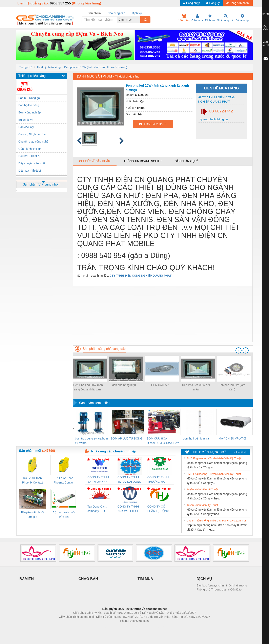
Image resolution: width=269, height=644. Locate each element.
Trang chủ (26, 67)
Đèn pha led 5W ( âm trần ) (232, 387)
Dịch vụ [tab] (137, 13)
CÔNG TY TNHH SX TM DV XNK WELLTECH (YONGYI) (98, 480)
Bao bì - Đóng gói (29, 98)
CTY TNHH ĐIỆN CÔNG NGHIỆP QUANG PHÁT (216, 99)
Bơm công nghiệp (29, 112)
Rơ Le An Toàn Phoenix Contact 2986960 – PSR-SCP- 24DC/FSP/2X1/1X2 (32, 481)
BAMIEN (27, 579)
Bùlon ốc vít (26, 120)
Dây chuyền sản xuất (32, 163)
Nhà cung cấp (226, 18)
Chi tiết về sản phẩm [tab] (95, 161)
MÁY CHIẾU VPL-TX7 (233, 438)
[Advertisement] (163, 314)
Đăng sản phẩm (238, 3)
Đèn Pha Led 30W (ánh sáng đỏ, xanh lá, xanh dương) (88, 388)
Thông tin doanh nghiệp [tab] (142, 161)
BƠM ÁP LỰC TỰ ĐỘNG (127, 438)
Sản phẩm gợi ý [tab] (187, 161)
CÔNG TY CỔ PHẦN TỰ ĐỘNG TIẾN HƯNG (158, 509)
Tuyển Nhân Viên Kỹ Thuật (202, 489)
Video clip (243, 18)
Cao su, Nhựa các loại (32, 134)
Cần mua (197, 18)
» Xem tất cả (240, 452)
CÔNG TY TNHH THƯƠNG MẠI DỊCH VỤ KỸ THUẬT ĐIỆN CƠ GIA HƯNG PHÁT (159, 480)
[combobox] (139, 20)
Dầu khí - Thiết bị (29, 156)
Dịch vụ (210, 18)
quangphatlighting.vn (214, 119)
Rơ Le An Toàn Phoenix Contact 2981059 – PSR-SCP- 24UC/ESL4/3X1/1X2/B (64, 481)
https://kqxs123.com (154, 627)
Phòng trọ (109, 627)
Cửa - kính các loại (30, 149)
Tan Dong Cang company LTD (97, 509)
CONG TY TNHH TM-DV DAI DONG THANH (129, 480)
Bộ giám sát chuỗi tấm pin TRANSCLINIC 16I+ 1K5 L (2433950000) (64, 515)
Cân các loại (26, 127)
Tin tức (266, 14)
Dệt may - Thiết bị (30, 171)
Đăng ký (213, 3)
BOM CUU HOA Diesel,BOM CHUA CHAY (163, 441)
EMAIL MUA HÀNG (153, 124)
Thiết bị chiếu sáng (49, 67)
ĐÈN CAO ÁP (160, 385)
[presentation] (239, 350)
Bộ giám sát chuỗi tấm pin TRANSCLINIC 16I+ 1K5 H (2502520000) (33, 515)
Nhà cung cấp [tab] (116, 13)
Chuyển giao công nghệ (33, 142)
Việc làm (184, 18)
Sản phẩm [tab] (94, 13)
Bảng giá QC (265, 43)
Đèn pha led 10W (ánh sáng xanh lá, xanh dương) (96, 67)
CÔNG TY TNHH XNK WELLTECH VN (128, 509)
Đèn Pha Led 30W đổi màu (196, 387)
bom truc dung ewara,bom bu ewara (91, 441)
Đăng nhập (192, 3)
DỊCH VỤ (204, 579)
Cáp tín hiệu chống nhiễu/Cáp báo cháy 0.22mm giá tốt (218, 521)
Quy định (265, 28)
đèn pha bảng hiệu (124, 385)
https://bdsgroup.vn (129, 627)
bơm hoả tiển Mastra (196, 438)
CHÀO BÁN (88, 579)
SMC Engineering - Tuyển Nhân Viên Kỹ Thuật (214, 458)
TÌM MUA (145, 579)
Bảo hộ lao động (29, 105)
